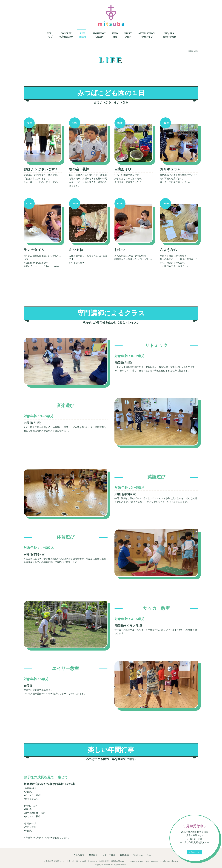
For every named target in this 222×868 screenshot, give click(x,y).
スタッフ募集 (109, 855)
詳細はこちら (195, 852)
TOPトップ (49, 35)
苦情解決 (93, 855)
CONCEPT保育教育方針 (66, 35)
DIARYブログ (128, 35)
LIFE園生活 (83, 35)
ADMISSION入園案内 (99, 35)
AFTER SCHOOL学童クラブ (147, 35)
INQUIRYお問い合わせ (169, 35)
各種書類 (124, 855)
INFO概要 (115, 35)
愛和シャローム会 (142, 855)
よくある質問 (78, 855)
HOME (190, 51)
